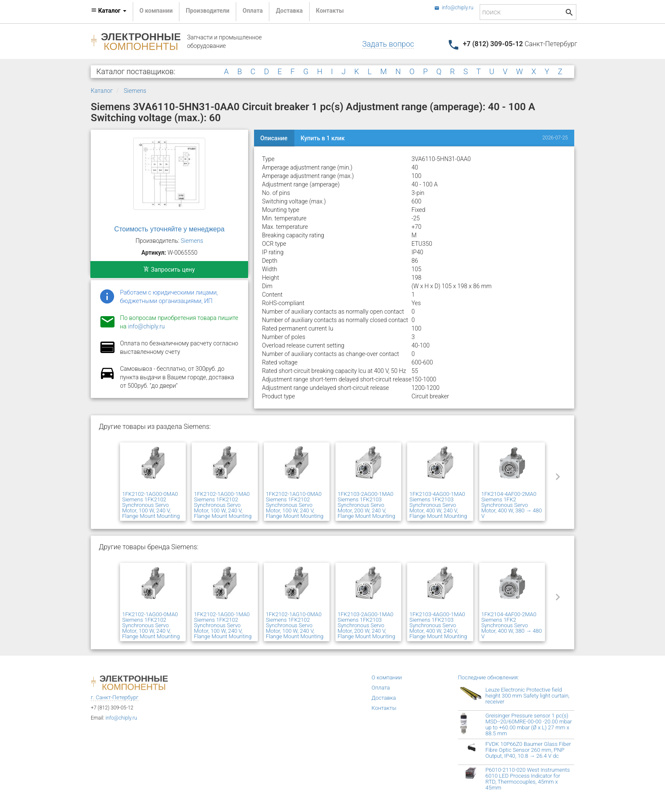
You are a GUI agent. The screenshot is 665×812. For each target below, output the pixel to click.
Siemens (135, 91)
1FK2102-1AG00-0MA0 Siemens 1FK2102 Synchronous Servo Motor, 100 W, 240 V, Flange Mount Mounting (151, 505)
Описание (274, 138)
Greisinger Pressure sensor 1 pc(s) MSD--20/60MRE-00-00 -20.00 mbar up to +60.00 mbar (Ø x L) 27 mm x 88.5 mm (529, 724)
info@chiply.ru (454, 8)
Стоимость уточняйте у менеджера (169, 229)
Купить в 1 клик (323, 138)
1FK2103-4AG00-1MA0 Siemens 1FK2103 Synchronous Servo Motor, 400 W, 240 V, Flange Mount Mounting (438, 505)
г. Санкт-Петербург (115, 697)
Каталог (102, 91)
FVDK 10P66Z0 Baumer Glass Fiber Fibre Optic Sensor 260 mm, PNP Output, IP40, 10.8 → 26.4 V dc (528, 750)
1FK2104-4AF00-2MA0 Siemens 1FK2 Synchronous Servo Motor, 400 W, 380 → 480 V (512, 505)
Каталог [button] (109, 11)
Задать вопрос (388, 44)
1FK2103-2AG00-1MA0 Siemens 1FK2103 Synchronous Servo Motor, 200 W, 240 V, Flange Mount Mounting (366, 505)
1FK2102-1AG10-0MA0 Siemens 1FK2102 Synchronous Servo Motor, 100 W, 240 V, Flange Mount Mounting (295, 505)
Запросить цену (169, 270)
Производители (208, 11)
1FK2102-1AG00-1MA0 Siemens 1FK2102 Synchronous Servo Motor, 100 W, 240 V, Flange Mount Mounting (223, 505)
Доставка (289, 11)
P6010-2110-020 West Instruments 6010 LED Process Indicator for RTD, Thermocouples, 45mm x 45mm (528, 779)
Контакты (330, 11)
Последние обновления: (489, 677)
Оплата (253, 11)
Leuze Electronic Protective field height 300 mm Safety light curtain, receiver (528, 696)
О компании (156, 11)
